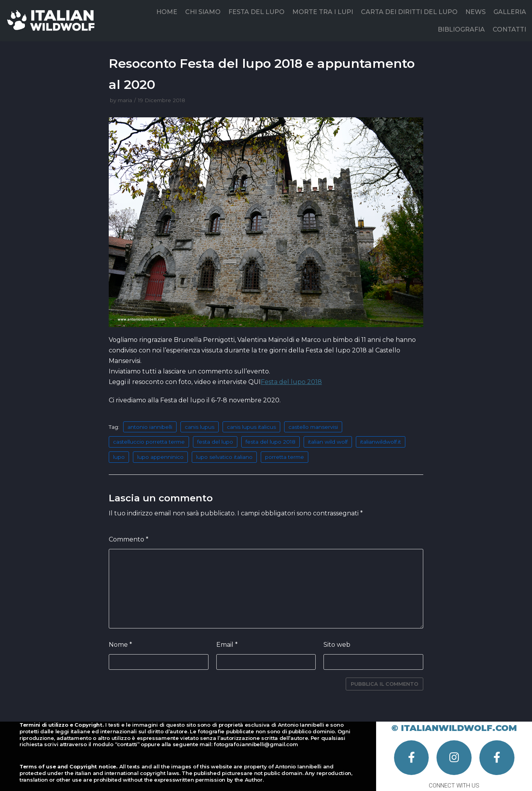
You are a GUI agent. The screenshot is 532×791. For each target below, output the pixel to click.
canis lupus (200, 427)
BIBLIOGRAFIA (461, 29)
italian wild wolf (328, 442)
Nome (120, 645)
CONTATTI (509, 29)
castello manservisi (313, 427)
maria (125, 100)
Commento (129, 539)
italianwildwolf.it (381, 442)
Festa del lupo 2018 (291, 382)
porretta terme (285, 457)
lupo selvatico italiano (224, 457)
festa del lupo (215, 442)
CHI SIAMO (203, 12)
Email (227, 645)
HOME (167, 12)
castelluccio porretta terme (149, 442)
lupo (119, 457)
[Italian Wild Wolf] (52, 20)
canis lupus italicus (251, 427)
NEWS (475, 12)
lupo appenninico (160, 457)
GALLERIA (510, 12)
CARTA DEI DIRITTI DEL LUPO (409, 12)
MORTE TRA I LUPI (323, 12)
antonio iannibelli (150, 427)
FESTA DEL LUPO (256, 12)
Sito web (337, 645)
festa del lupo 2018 (270, 442)
